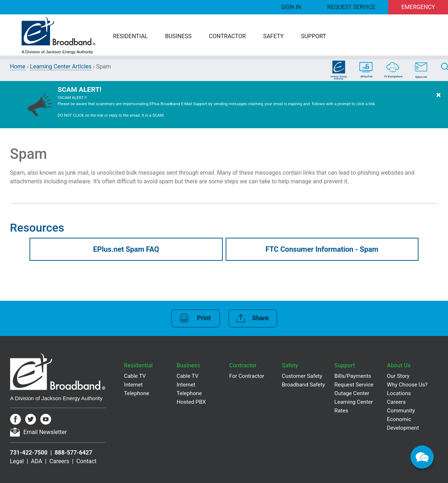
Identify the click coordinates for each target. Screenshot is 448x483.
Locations (399, 393)
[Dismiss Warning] (438, 105)
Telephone (137, 393)
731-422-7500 (29, 453)
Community (401, 411)
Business (178, 36)
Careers (59, 461)
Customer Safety (302, 376)
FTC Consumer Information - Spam (322, 249)
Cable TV (135, 376)
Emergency (418, 7)
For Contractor (247, 376)
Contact (86, 461)
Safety (273, 36)
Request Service (351, 7)
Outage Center (352, 393)
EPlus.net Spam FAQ (126, 249)
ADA (37, 461)
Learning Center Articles (61, 66)
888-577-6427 (73, 453)
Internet (134, 385)
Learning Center (354, 402)
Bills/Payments (353, 376)
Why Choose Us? (407, 385)
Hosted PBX (191, 402)
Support (313, 36)
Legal (17, 461)
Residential (130, 36)
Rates (341, 411)
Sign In (291, 7)
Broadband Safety (303, 385)
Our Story (398, 376)
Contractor (227, 36)
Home (18, 66)
